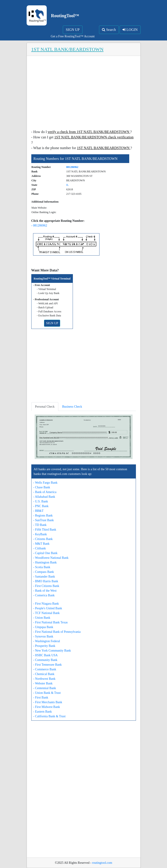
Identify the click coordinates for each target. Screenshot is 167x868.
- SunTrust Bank (44, 520)
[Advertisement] (84, 94)
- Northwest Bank (44, 679)
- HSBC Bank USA (45, 655)
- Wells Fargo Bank (45, 483)
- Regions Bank (43, 516)
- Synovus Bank (43, 636)
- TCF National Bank (47, 613)
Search (109, 30)
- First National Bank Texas (51, 622)
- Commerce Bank (45, 669)
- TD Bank (40, 525)
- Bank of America (45, 492)
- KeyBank (40, 534)
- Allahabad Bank (44, 497)
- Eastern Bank (43, 712)
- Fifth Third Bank (45, 530)
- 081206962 (39, 225)
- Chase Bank (42, 487)
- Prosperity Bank (44, 646)
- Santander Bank (44, 577)
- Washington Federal (47, 641)
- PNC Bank (41, 506)
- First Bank (41, 698)
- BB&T (38, 511)
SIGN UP (73, 30)
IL (67, 185)
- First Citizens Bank (46, 586)
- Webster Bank (43, 683)
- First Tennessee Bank (48, 665)
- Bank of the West (45, 591)
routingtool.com (102, 863)
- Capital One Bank (45, 553)
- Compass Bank (44, 572)
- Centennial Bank (45, 688)
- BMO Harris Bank (46, 581)
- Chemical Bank (44, 674)
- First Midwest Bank (47, 707)
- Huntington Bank (45, 562)
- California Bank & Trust (50, 716)
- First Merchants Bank (48, 702)
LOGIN (130, 30)
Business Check (72, 407)
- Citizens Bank (43, 539)
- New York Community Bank (52, 651)
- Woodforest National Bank (51, 558)
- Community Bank (45, 660)
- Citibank (40, 548)
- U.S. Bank (41, 501)
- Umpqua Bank (43, 627)
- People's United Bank (48, 608)
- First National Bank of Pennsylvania (57, 632)
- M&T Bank (41, 544)
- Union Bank (42, 618)
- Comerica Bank (44, 595)
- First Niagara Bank (46, 604)
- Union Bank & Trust (47, 693)
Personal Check (45, 407)
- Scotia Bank (42, 567)
